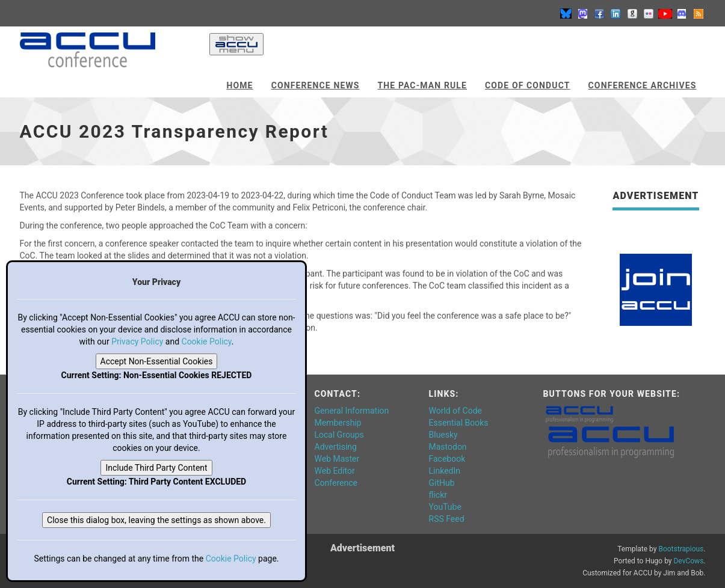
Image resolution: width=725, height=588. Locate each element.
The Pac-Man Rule (422, 85)
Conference (336, 483)
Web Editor (335, 471)
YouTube (445, 507)
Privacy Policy (137, 341)
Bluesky (443, 435)
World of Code (455, 411)
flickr (438, 495)
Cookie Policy (207, 341)
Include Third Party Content (156, 468)
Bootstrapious (681, 549)
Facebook (447, 459)
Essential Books (459, 423)
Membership (338, 423)
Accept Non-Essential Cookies (157, 361)
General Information (352, 411)
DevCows (688, 561)
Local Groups (339, 435)
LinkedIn (445, 471)
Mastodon (448, 447)
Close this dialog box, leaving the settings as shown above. (156, 520)
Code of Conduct (528, 85)
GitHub (442, 483)
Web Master (337, 459)
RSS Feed (447, 519)
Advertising (336, 447)
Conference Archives (643, 85)
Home (239, 85)
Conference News (316, 85)
